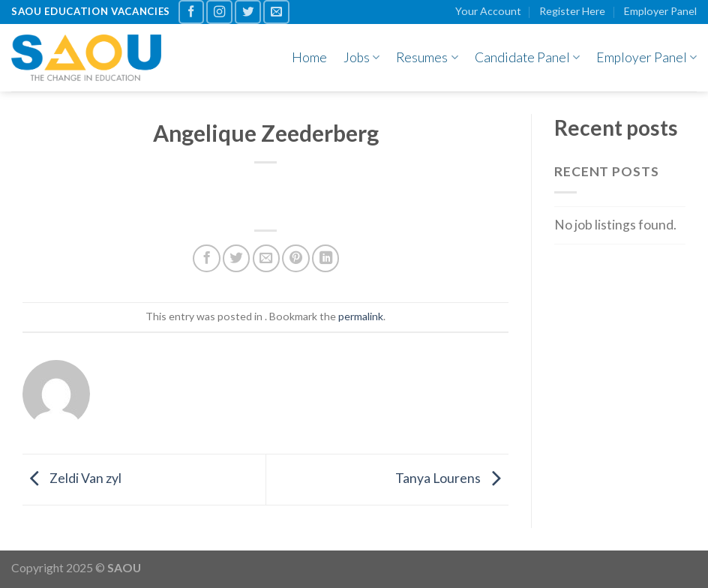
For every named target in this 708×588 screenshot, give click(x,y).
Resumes (427, 57)
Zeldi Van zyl (72, 478)
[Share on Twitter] (236, 258)
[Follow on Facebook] (192, 12)
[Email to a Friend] (266, 258)
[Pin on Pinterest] (295, 258)
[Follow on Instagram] (219, 12)
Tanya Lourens (452, 478)
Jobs (361, 57)
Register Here (572, 11)
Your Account (488, 11)
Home (309, 57)
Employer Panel (660, 11)
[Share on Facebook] (206, 258)
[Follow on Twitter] (248, 12)
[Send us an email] (276, 12)
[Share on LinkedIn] (325, 258)
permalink (361, 316)
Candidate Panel (527, 57)
